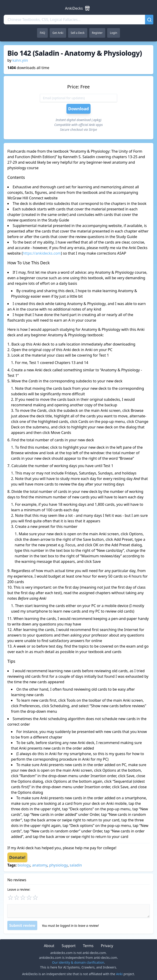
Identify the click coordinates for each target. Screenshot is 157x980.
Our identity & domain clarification (78, 962)
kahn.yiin (20, 60)
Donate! (17, 857)
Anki (119, 974)
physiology (59, 865)
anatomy (40, 865)
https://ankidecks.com (42, 253)
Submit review (22, 925)
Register (97, 33)
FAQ (42, 33)
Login (113, 33)
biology (24, 865)
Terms (88, 946)
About (49, 946)
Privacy (107, 946)
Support (69, 946)
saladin (76, 865)
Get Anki (58, 33)
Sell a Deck (78, 33)
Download (79, 109)
